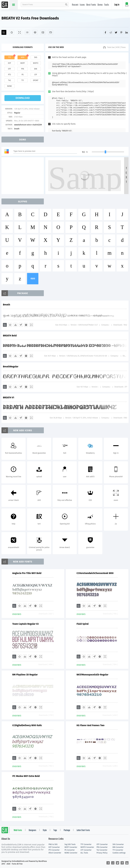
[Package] (35, 32)
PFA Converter (102, 847)
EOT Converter (54, 847)
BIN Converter (118, 847)
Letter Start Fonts (83, 830)
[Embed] (26, 325)
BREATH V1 (9, 398)
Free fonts (5, 5)
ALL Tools (84, 853)
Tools (107, 5)
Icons (82, 5)
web (23, 57)
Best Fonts (91, 5)
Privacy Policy (102, 853)
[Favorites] (12, 32)
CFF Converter (86, 850)
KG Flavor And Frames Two (91, 725)
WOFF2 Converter (87, 847)
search (66, 5)
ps (23, 75)
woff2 (36, 63)
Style (45, 830)
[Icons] (43, 32)
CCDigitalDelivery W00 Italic (27, 725)
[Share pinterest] (121, 32)
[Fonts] (51, 32)
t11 (22, 80)
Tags (55, 830)
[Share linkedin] (127, 32)
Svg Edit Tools (70, 844)
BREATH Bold (10, 336)
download (23, 98)
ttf (9, 57)
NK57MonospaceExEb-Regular (92, 675)
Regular (17, 113)
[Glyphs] (27, 32)
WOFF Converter (71, 847)
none (9, 86)
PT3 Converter (54, 850)
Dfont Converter (55, 853)
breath (17, 129)
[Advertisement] (24, 176)
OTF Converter (102, 844)
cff (36, 75)
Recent (75, 5)
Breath (7, 305)
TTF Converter (86, 844)
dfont (36, 80)
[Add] (4, 32)
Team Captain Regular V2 (26, 624)
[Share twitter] (116, 32)
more (33, 279)
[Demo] (19, 32)
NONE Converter (71, 853)
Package (67, 830)
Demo (100, 5)
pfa (23, 69)
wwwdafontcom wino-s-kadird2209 (28, 125)
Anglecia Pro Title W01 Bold (27, 573)
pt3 (9, 75)
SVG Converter (118, 844)
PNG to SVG (53, 844)
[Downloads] (15, 325)
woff (22, 63)
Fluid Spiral (83, 624)
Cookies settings (119, 853)
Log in (117, 5)
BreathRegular (11, 367)
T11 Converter (118, 850)
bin (36, 69)
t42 (10, 80)
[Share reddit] (111, 32)
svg (36, 57)
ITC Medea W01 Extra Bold (26, 776)
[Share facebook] (105, 32)
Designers (32, 830)
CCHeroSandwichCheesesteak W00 (95, 573)
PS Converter (70, 850)
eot (9, 63)
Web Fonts (18, 830)
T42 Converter (102, 850)
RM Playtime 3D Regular (25, 675)
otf (10, 69)
